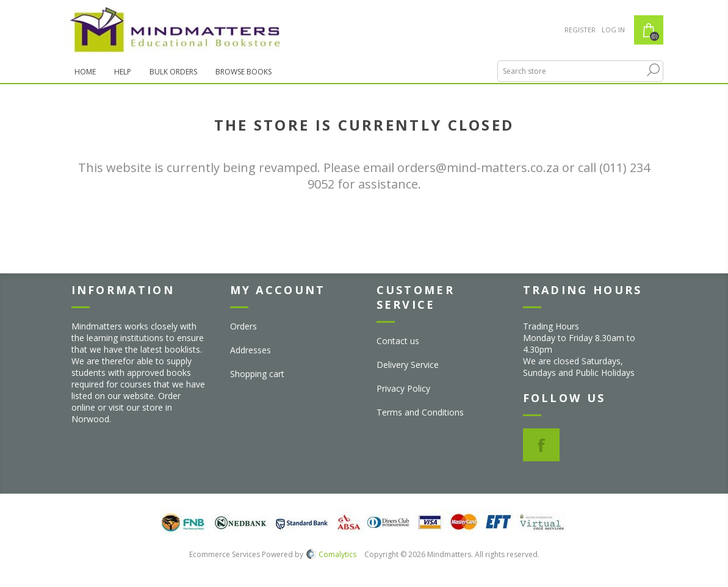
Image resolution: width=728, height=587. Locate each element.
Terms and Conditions (420, 412)
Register (580, 30)
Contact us (398, 341)
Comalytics (331, 554)
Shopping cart (257, 374)
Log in (613, 30)
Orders (243, 326)
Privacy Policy (403, 388)
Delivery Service (408, 365)
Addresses (250, 350)
